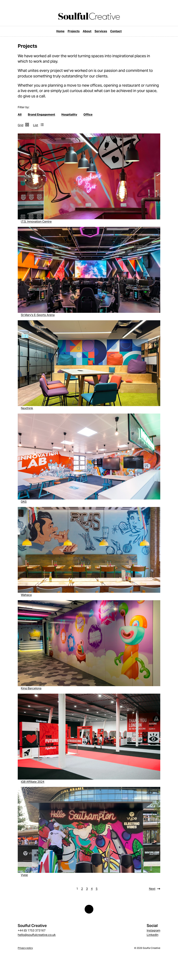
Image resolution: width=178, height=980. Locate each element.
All (20, 114)
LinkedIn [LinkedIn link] (153, 935)
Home (60, 31)
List (36, 125)
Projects (74, 31)
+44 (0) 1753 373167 (32, 930)
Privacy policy (25, 948)
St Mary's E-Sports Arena (38, 315)
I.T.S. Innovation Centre (36, 221)
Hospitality (69, 114)
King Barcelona (31, 688)
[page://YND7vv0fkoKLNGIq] (89, 16)
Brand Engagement (41, 114)
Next (152, 889)
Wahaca (26, 595)
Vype (24, 875)
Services (101, 31)
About (87, 31)
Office (88, 114)
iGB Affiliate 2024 (33, 782)
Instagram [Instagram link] (153, 930)
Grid (21, 125)
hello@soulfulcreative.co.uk (37, 935)
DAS (24, 502)
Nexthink (27, 408)
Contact (116, 31)
